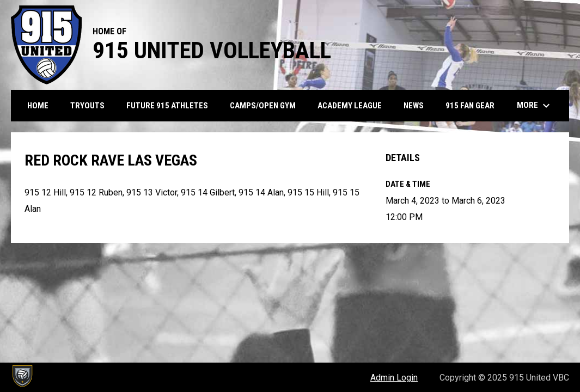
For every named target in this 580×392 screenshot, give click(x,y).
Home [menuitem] (38, 106)
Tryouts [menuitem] (87, 106)
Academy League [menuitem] (350, 106)
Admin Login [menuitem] (394, 378)
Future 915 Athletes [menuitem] (167, 106)
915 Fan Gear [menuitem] (474, 105)
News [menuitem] (414, 106)
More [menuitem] (535, 106)
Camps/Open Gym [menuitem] (263, 106)
